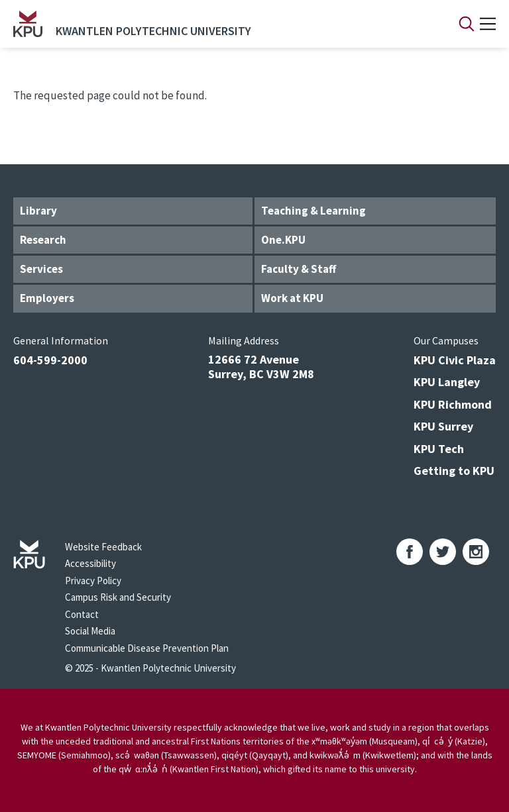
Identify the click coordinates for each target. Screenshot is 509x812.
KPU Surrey (443, 426)
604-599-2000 (50, 360)
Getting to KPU (454, 471)
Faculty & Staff (299, 269)
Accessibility (90, 563)
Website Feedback (103, 547)
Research (43, 240)
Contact (82, 614)
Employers (47, 298)
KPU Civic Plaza (455, 360)
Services (41, 269)
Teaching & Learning (313, 211)
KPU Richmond (453, 404)
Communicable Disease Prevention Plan (147, 648)
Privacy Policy (93, 581)
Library (38, 211)
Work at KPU (292, 298)
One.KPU (283, 240)
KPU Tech (439, 449)
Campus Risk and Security (118, 597)
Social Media (90, 631)
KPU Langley (447, 382)
